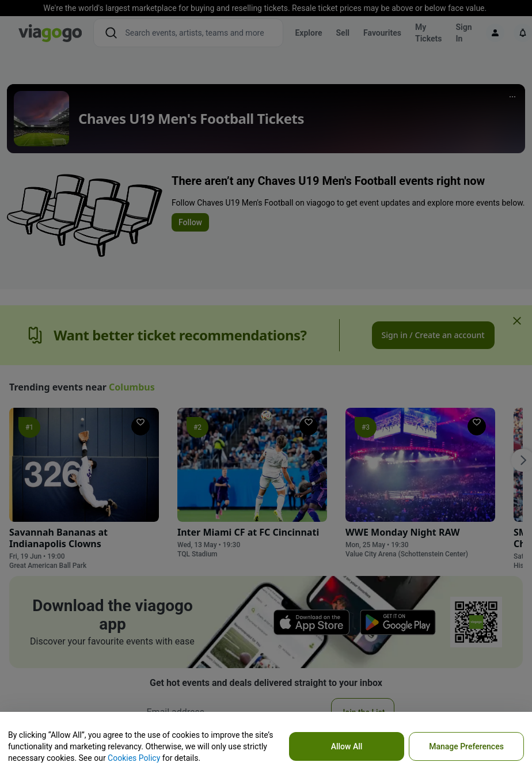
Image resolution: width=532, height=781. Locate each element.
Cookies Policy (134, 758)
